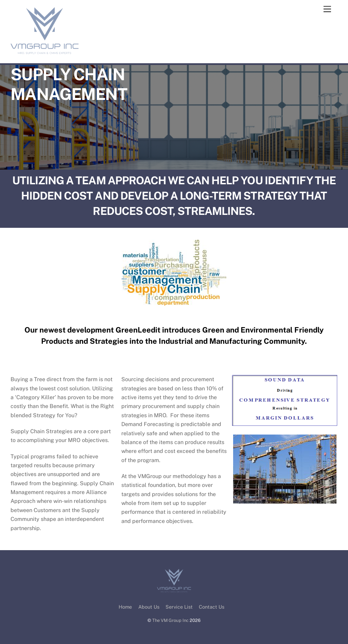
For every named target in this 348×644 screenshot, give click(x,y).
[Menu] (327, 9)
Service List (179, 607)
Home (125, 607)
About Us (149, 607)
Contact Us (212, 607)
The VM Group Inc (170, 620)
